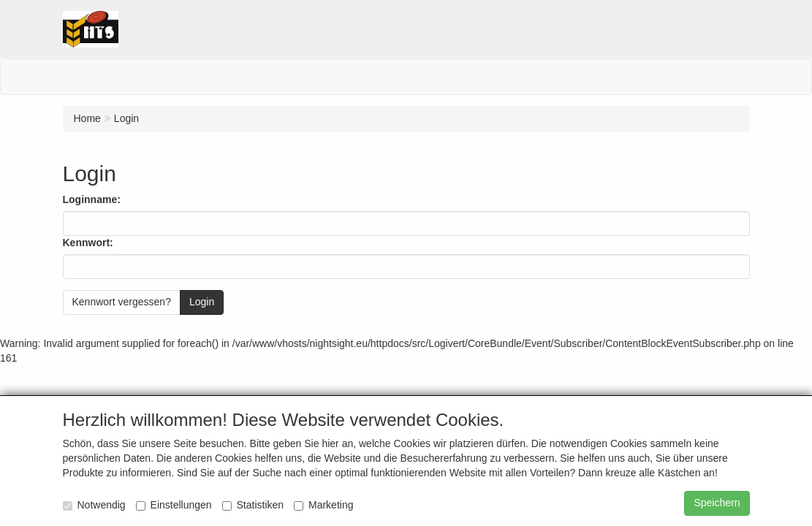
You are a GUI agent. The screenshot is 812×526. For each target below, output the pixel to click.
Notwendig (94, 505)
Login (202, 302)
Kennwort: (88, 243)
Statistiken (253, 505)
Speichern (717, 503)
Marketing (323, 505)
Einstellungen (174, 505)
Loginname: (92, 199)
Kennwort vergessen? (122, 302)
